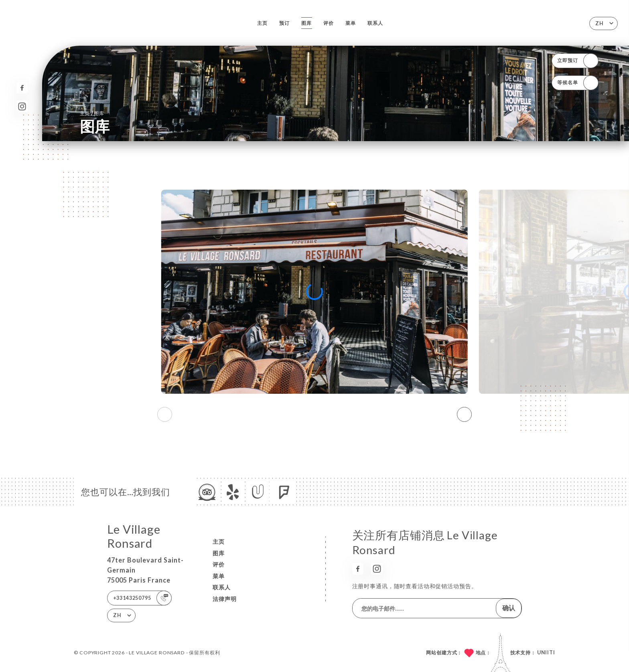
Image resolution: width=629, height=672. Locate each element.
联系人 (375, 23)
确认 (509, 608)
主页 (262, 23)
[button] (464, 415)
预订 (284, 23)
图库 (306, 23)
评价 (329, 23)
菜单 (351, 23)
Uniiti (546, 653)
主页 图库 (92, 113)
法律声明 (225, 599)
